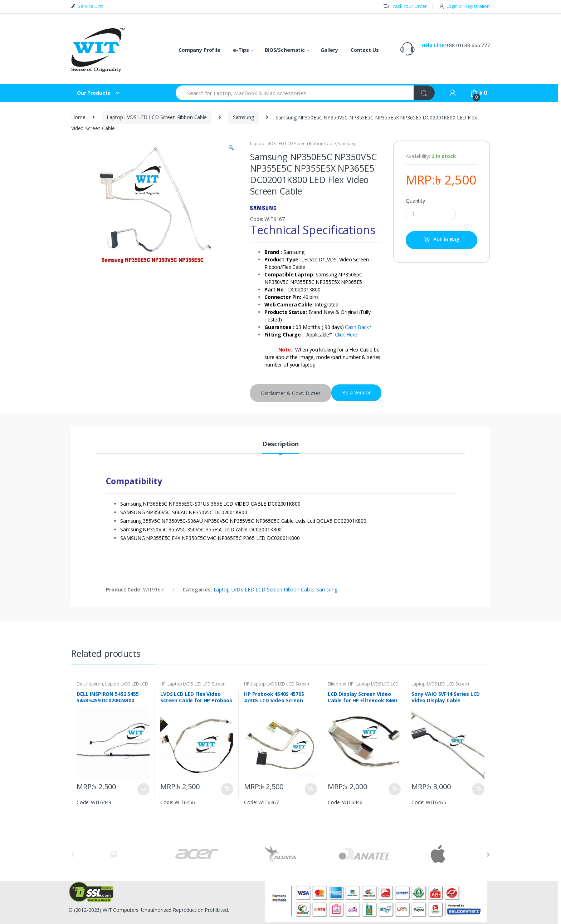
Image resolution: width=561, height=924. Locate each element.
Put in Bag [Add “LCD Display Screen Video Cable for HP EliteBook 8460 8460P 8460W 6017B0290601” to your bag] (394, 789)
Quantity (415, 201)
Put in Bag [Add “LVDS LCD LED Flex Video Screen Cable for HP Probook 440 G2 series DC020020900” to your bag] (227, 789)
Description (280, 444)
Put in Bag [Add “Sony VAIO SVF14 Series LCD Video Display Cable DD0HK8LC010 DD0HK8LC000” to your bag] (478, 789)
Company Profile (199, 50)
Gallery (329, 50)
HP (163, 684)
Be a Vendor (356, 392)
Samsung (243, 117)
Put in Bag (447, 239)
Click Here (346, 335)
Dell (80, 684)
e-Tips (241, 50)
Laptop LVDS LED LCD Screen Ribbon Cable (157, 117)
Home (78, 117)
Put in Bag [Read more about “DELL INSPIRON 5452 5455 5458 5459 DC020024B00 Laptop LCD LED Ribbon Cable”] (143, 789)
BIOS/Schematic (285, 50)
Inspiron (95, 684)
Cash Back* (358, 327)
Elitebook (337, 684)
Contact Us (365, 50)
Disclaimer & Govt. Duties (291, 393)
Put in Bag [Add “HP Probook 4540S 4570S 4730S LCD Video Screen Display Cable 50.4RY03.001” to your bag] (311, 789)
